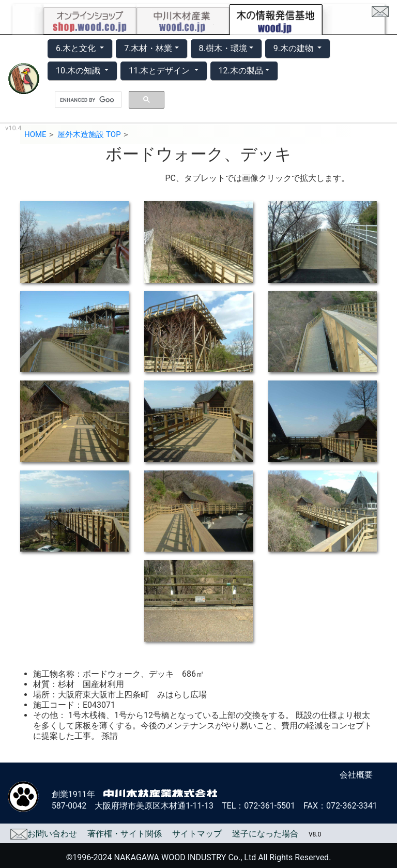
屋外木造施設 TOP (89, 134)
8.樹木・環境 (223, 48)
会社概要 (356, 775)
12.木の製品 (241, 71)
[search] (87, 100)
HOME (35, 134)
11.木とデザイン (160, 71)
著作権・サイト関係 (125, 834)
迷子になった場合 (265, 834)
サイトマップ (197, 834)
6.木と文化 (77, 48)
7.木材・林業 (148, 48)
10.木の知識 (79, 71)
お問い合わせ (44, 834)
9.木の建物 (294, 48)
